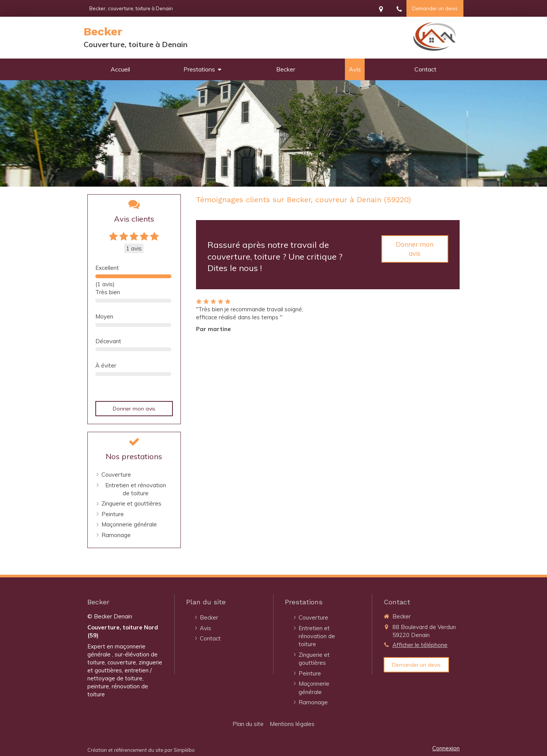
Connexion (446, 748)
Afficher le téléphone (420, 645)
